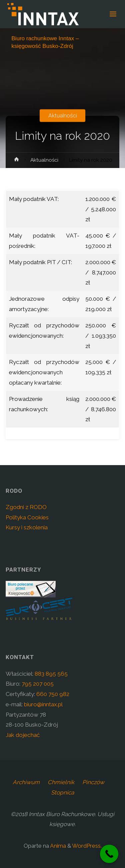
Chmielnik (61, 782)
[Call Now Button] (109, 854)
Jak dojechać (23, 735)
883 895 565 (51, 674)
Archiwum (26, 782)
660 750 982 (53, 694)
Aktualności (63, 115)
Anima (57, 846)
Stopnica (62, 792)
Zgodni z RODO (26, 507)
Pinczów (93, 782)
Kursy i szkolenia (27, 527)
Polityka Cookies (27, 517)
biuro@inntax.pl (43, 704)
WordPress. (87, 846)
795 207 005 (38, 684)
